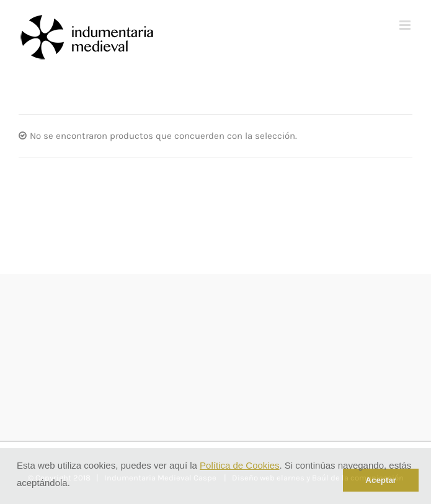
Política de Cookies (239, 465)
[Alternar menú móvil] (406, 25)
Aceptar (381, 480)
